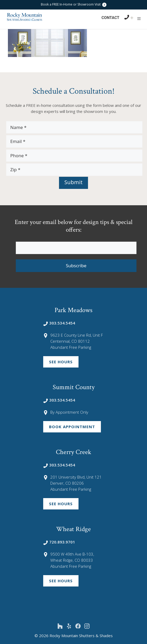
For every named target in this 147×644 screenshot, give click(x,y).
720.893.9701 (59, 542)
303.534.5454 (59, 323)
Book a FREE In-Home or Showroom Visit (74, 4)
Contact (110, 18)
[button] (139, 18)
